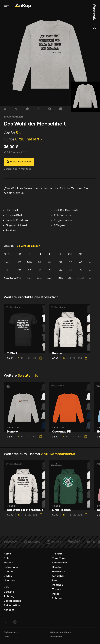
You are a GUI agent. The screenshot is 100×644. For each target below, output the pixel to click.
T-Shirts (57, 554)
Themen (9, 572)
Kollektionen (12, 567)
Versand (9, 592)
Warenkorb (94, 17)
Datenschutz (11, 632)
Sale (7, 558)
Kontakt (9, 610)
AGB (6, 637)
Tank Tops (58, 558)
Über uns (9, 580)
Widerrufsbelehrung (61, 632)
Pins (55, 580)
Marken (8, 563)
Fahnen (57, 598)
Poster (56, 594)
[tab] (50, 266)
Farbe (9, 139)
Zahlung (9, 596)
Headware (59, 572)
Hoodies (57, 567)
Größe (9, 133)
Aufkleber (58, 576)
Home (7, 554)
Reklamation (12, 605)
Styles (8, 576)
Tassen (56, 589)
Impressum (56, 637)
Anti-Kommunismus (58, 454)
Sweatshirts (28, 376)
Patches (57, 585)
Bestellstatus (12, 601)
